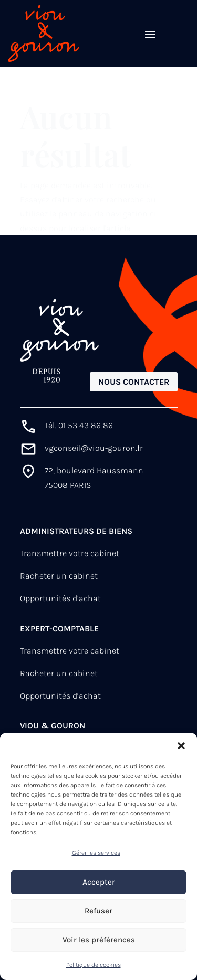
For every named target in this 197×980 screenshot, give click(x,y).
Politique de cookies (94, 965)
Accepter (99, 882)
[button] (181, 746)
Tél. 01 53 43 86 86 (79, 425)
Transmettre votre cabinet (70, 553)
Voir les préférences (99, 940)
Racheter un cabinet (59, 576)
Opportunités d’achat (60, 598)
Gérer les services (96, 853)
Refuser (98, 911)
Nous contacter (134, 382)
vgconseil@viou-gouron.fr (94, 448)
